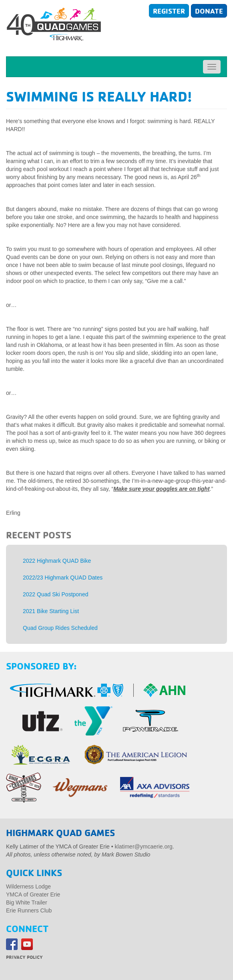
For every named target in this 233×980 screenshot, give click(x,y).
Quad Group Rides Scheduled (60, 628)
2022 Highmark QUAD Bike (57, 561)
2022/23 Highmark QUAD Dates (63, 578)
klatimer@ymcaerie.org (144, 847)
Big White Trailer (27, 902)
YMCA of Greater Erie (33, 894)
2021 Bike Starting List (51, 611)
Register (169, 11)
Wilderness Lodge (28, 886)
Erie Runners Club (29, 910)
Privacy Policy (24, 957)
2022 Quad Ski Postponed (55, 594)
